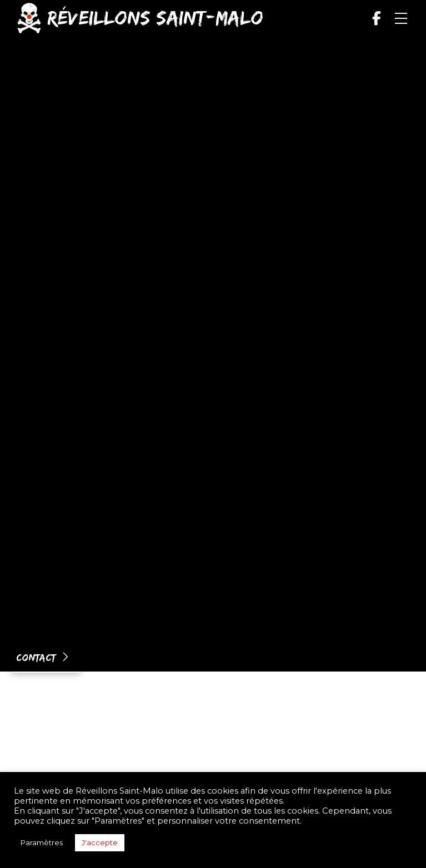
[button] (401, 18)
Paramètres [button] (42, 842)
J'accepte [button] (100, 842)
